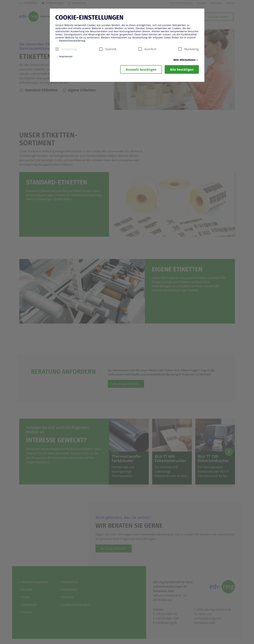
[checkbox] (57, 49)
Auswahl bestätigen (141, 69)
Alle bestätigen (182, 69)
